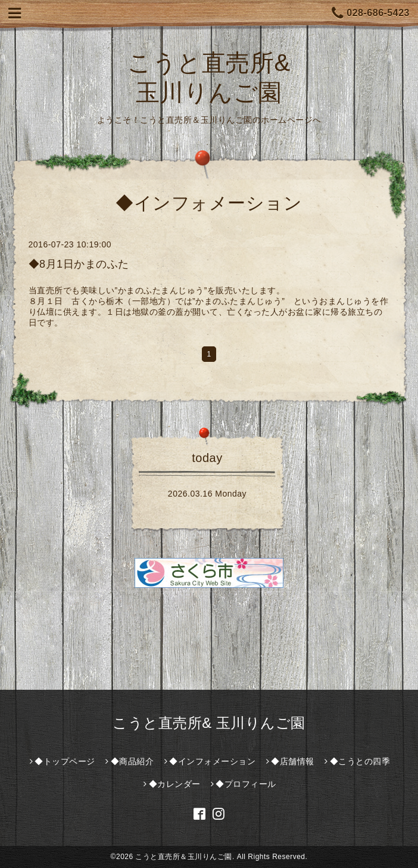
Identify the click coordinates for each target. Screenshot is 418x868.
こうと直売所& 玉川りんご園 (209, 723)
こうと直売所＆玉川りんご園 (184, 857)
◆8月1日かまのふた (79, 264)
